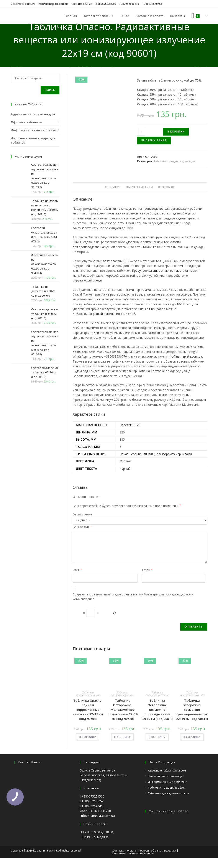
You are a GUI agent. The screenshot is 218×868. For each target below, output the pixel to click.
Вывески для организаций (166, 776)
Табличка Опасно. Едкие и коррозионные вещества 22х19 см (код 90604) (88, 710)
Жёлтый (125, 461)
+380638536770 (99, 811)
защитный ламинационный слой (111, 314)
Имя (77, 570)
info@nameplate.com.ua (185, 356)
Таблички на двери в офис (166, 788)
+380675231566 (191, 347)
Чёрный (125, 468)
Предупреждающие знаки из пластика (160, 271)
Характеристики (139, 187)
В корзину (176, 132)
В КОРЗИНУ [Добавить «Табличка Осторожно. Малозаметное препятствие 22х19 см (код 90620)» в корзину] (123, 737)
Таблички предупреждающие (174, 161)
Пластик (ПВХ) (130, 425)
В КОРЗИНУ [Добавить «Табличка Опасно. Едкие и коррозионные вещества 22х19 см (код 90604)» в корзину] (88, 737)
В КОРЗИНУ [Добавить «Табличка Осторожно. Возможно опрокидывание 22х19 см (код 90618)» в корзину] (157, 737)
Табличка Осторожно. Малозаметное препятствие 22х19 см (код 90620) (123, 710)
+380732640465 (109, 352)
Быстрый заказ (154, 140)
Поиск (50, 90)
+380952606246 (84, 352)
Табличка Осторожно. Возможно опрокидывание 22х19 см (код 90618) (157, 710)
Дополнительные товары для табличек (33, 140)
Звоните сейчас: (82, 4)
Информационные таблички (168, 782)
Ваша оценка (82, 514)
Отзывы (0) (166, 187)
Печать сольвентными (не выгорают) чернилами (156, 454)
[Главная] (11, 68)
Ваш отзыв (82, 527)
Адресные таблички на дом (167, 770)
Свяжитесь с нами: (23, 4)
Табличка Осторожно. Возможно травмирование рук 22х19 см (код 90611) (192, 710)
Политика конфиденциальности (133, 853)
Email (147, 570)
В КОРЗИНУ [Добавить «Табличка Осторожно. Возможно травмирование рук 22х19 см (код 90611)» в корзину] (192, 737)
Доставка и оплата (124, 851)
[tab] (113, 187)
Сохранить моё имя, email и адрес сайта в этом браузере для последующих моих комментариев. (133, 597)
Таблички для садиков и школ (168, 793)
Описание (113, 187)
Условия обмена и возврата (158, 851)
